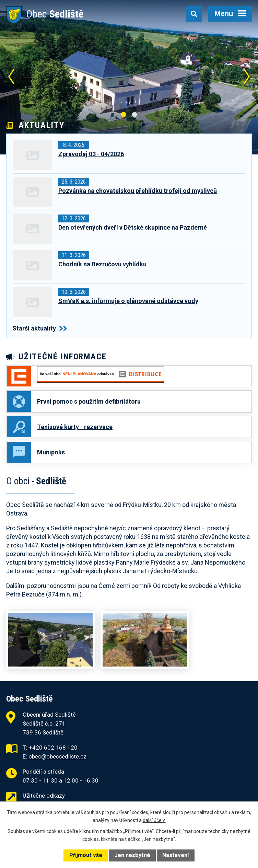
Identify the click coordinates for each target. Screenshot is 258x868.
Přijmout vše (86, 855)
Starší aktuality (40, 328)
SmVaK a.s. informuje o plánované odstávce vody (128, 301)
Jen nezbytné (132, 855)
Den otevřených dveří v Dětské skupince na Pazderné (133, 227)
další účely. (154, 820)
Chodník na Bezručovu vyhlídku (102, 264)
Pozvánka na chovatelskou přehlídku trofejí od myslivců (138, 191)
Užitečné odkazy (44, 796)
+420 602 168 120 (53, 748)
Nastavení (175, 855)
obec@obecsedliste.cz (57, 757)
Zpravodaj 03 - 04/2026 (91, 154)
